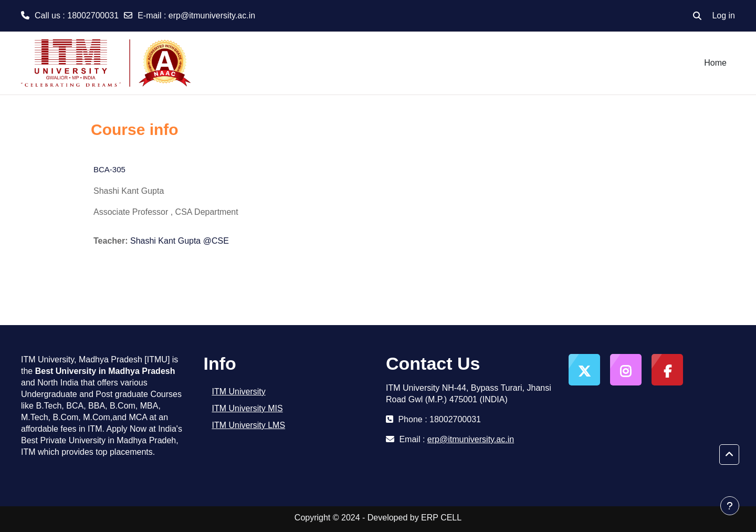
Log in (723, 15)
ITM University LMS (249, 425)
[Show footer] (730, 506)
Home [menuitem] (715, 63)
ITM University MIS (248, 408)
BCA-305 (109, 169)
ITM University (239, 392)
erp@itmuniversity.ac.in (212, 15)
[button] (697, 16)
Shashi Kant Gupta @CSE (180, 241)
